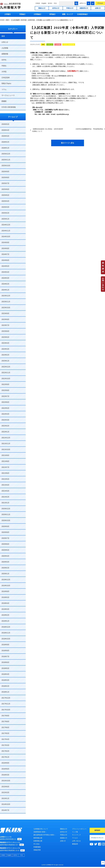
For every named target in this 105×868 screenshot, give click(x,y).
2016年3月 (5, 775)
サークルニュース (8, 95)
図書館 (4, 101)
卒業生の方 (70, 8)
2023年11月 (6, 302)
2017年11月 (6, 704)
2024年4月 (5, 272)
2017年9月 (5, 716)
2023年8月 (5, 319)
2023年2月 (5, 355)
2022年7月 (5, 396)
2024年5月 (5, 266)
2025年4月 (5, 201)
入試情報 (58, 45)
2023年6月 (5, 331)
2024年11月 (6, 231)
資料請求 (103, 267)
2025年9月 (5, 172)
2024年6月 (5, 260)
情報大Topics (6, 83)
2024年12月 (6, 225)
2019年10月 (6, 586)
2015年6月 (5, 787)
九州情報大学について (41, 829)
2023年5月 (5, 337)
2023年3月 (5, 349)
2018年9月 (5, 645)
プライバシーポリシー (79, 829)
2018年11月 (6, 633)
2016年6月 (5, 769)
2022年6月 (5, 402)
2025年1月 (5, 219)
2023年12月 (6, 296)
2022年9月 (5, 384)
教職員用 (75, 844)
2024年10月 (6, 237)
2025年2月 (5, 213)
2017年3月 (5, 745)
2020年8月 (5, 532)
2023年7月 (5, 325)
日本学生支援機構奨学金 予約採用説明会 (89, 129)
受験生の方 (42, 8)
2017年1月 (5, 757)
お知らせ (50, 45)
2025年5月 (5, 195)
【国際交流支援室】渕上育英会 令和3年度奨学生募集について (48, 130)
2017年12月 (6, 698)
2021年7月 (5, 467)
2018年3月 (5, 680)
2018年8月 (5, 651)
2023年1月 (5, 361)
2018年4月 (5, 674)
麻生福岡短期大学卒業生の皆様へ (44, 835)
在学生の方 (56, 8)
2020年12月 (6, 509)
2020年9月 (5, 526)
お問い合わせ (103, 284)
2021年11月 (6, 444)
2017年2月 (5, 751)
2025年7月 (5, 183)
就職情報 (5, 54)
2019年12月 (6, 580)
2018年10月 (6, 639)
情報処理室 (37, 850)
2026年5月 (5, 124)
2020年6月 (5, 544)
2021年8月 (5, 461)
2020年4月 (5, 556)
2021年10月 (6, 450)
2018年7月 (5, 657)
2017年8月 (5, 722)
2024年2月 (5, 284)
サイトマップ (76, 835)
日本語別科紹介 (82, 14)
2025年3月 (5, 207)
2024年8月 (5, 248)
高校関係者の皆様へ (40, 832)
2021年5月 (5, 479)
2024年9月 (5, 242)
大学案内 (7, 14)
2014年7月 (5, 810)
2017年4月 (5, 739)
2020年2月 (5, 568)
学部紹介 (22, 14)
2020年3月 (5, 562)
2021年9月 (5, 455)
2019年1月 (5, 621)
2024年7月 (5, 254)
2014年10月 (6, 804)
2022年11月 (6, 373)
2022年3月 (5, 420)
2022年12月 (6, 367)
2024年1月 (5, 290)
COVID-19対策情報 (69, 45)
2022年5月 (5, 408)
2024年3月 (5, 278)
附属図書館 (37, 847)
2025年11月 (6, 160)
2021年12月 (6, 438)
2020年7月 (5, 538)
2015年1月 (5, 798)
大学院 (4, 72)
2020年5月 (5, 550)
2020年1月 (5, 574)
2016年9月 (5, 763)
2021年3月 (5, 491)
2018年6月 (5, 662)
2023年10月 (6, 308)
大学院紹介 (37, 14)
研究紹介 (52, 14)
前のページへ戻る (68, 143)
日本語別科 (6, 78)
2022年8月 (5, 390)
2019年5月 (5, 597)
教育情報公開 (38, 838)
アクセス (100, 3)
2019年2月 (5, 615)
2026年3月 (5, 136)
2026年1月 (5, 148)
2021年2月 (5, 497)
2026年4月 (5, 130)
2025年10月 (6, 166)
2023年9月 (5, 313)
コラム (4, 89)
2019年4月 (5, 603)
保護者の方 (64, 838)
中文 (55, 3)
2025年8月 (5, 177)
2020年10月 (6, 520)
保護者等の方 (84, 8)
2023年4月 (5, 343)
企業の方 (98, 8)
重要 (43, 45)
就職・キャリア (68, 14)
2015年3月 (5, 792)
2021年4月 (5, 485)
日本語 (38, 3)
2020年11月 (6, 515)
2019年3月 (5, 609)
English (44, 3)
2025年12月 (6, 154)
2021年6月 (5, 473)
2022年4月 (5, 414)
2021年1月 (5, 503)
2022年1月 (5, 432)
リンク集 (75, 832)
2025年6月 (5, 189)
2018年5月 (5, 668)
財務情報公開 (38, 841)
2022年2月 (5, 426)
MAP (20, 840)
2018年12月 (6, 627)
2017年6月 (5, 727)
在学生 (4, 60)
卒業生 (4, 66)
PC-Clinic (37, 844)
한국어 (50, 3)
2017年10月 (6, 710)
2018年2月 (5, 686)
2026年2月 (5, 142)
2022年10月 (6, 379)
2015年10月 (6, 781)
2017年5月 (5, 733)
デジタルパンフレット (97, 838)
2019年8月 (5, 591)
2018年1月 (5, 692)
